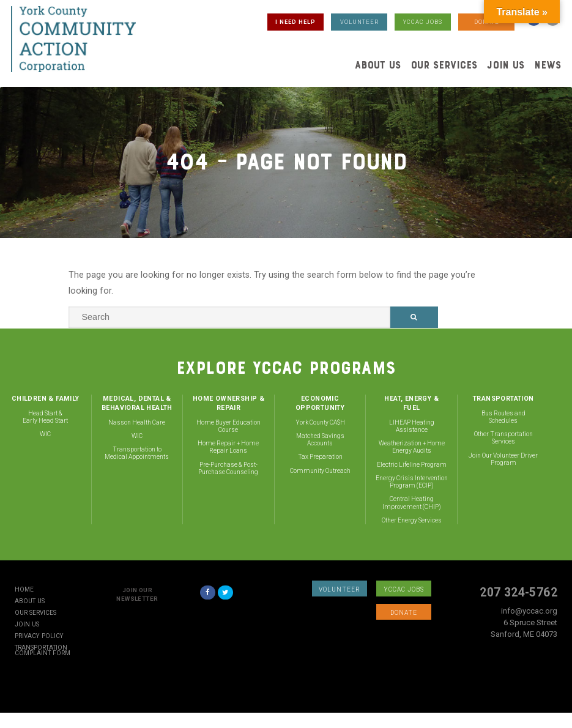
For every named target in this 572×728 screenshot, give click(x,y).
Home (24, 590)
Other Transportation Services (503, 438)
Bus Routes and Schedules (503, 417)
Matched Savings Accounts (320, 440)
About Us (378, 65)
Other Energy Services (412, 520)
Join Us (506, 65)
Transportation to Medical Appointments (137, 453)
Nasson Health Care (137, 422)
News (548, 65)
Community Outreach (320, 471)
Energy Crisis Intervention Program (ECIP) (412, 482)
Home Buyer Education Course (228, 426)
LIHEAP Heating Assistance (412, 426)
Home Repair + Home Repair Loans (228, 447)
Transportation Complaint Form (43, 650)
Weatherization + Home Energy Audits (412, 447)
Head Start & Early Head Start (45, 417)
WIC (45, 434)
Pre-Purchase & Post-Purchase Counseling (228, 468)
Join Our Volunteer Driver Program (503, 459)
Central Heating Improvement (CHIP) (412, 503)
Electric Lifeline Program (412, 465)
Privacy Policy (39, 636)
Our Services (444, 65)
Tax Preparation (320, 457)
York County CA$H (320, 422)
